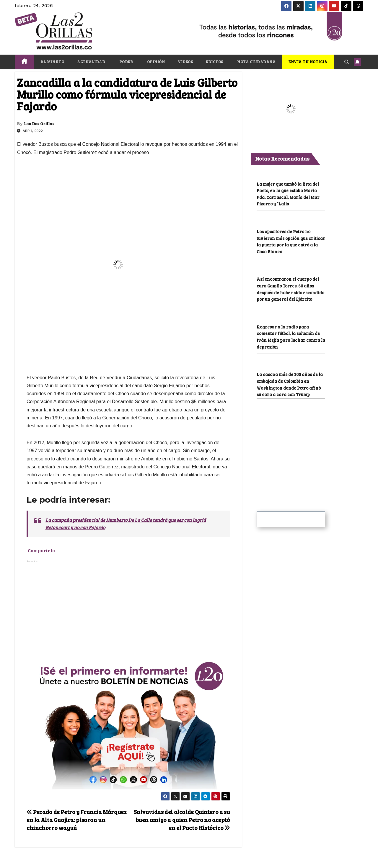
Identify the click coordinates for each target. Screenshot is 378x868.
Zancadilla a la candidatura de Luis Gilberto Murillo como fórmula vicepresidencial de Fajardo (127, 94)
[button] (347, 62)
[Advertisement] (128, 610)
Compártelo (41, 550)
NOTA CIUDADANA (256, 62)
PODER (126, 62)
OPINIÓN (155, 62)
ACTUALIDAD (91, 62)
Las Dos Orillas (39, 124)
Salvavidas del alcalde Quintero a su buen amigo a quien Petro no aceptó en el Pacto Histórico (182, 820)
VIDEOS (185, 62)
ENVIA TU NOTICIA (308, 62)
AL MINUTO (52, 62)
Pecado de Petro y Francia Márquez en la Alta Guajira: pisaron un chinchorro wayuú (77, 820)
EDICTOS (215, 62)
